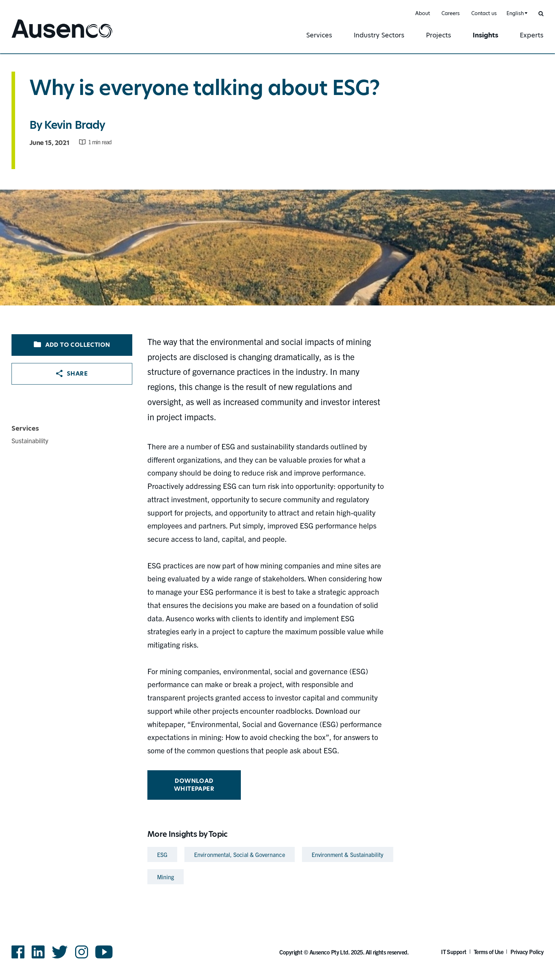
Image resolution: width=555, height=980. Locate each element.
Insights (485, 35)
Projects (439, 35)
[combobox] (516, 13)
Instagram (82, 952)
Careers (451, 13)
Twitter (60, 952)
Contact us (484, 13)
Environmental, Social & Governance (239, 854)
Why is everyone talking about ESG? (205, 88)
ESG (162, 854)
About (423, 13)
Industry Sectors (379, 35)
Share (72, 374)
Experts (532, 35)
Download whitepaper (194, 785)
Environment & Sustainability (348, 854)
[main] (277, 471)
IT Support (454, 952)
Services (319, 35)
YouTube (104, 952)
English (515, 13)
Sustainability (30, 441)
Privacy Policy (527, 952)
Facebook (18, 952)
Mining (166, 877)
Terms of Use (489, 952)
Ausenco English (38, 39)
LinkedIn (38, 952)
